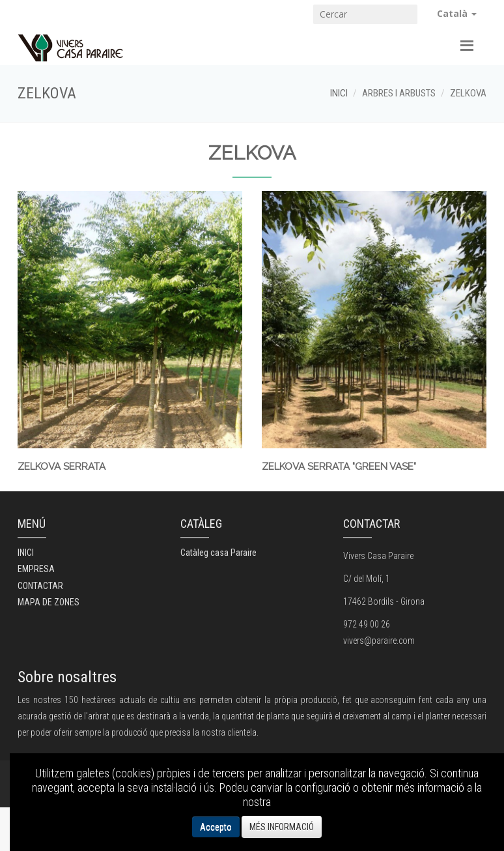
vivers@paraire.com (379, 641)
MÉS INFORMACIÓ (282, 827)
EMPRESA (36, 569)
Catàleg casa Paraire (218, 553)
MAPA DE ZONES (49, 602)
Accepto (216, 827)
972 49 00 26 (367, 624)
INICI (339, 93)
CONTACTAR (40, 586)
